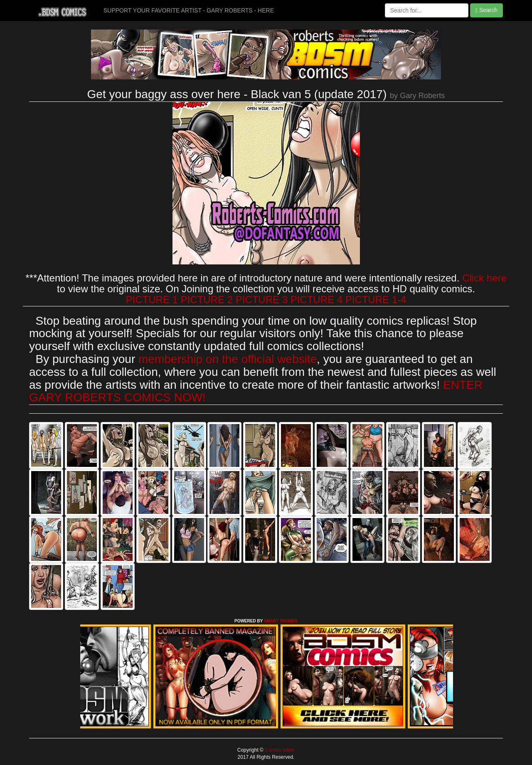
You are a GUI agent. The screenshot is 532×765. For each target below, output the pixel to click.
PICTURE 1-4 (376, 300)
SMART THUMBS (281, 621)
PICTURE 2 (207, 300)
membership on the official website (228, 359)
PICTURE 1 (152, 300)
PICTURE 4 (316, 300)
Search (486, 10)
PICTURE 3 (262, 300)
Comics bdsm (279, 750)
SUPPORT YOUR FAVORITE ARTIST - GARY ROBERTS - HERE (189, 10)
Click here (484, 278)
